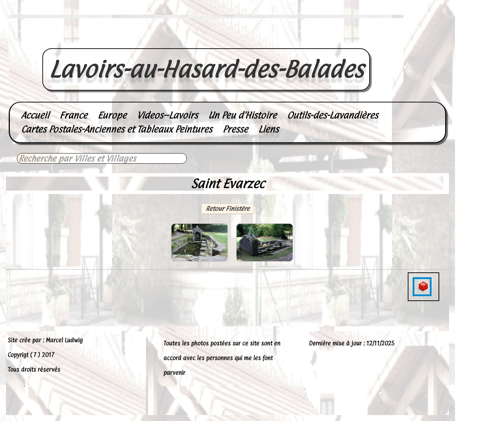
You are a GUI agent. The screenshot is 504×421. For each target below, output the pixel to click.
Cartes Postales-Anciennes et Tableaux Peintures (117, 129)
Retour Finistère (228, 209)
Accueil (35, 115)
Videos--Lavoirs (167, 115)
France (73, 115)
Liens (268, 129)
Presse (235, 129)
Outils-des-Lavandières (332, 115)
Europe (112, 115)
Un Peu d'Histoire (242, 115)
